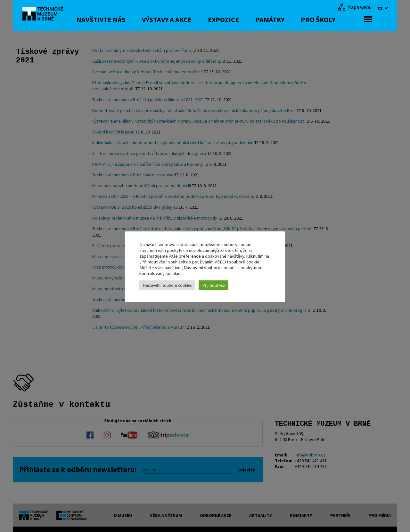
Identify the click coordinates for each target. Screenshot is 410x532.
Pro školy (334, 20)
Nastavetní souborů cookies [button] (167, 285)
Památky (286, 20)
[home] (46, 14)
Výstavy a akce (182, 20)
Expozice (239, 20)
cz (381, 8)
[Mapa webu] (355, 7)
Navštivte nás (117, 20)
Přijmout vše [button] (213, 285)
